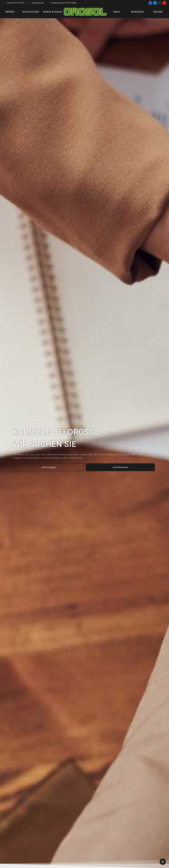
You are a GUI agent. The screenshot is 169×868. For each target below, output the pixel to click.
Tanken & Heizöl (52, 12)
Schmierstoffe (31, 12)
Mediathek (137, 12)
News (117, 12)
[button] (49, 467)
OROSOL (10, 12)
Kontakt (158, 12)
